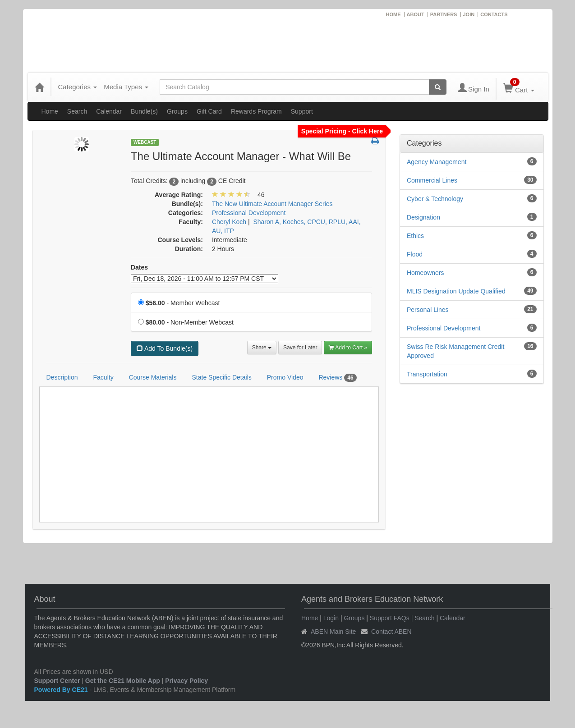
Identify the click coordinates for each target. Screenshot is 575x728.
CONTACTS (494, 14)
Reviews (337, 378)
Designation (423, 217)
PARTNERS (444, 14)
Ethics (415, 236)
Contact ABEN (391, 632)
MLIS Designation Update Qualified (456, 291)
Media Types (126, 87)
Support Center (57, 681)
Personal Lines (428, 310)
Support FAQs (390, 618)
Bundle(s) (144, 111)
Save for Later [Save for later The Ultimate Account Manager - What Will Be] (300, 348)
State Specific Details (221, 377)
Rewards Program (256, 111)
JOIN (469, 14)
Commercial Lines (432, 180)
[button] (375, 142)
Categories (78, 87)
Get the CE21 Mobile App (123, 681)
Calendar (109, 111)
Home (50, 111)
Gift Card (209, 111)
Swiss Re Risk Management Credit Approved (455, 351)
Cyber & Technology (435, 199)
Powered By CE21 (62, 690)
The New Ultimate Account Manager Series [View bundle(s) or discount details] (272, 204)
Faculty (103, 377)
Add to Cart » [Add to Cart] (348, 348)
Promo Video (285, 377)
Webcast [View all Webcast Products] (145, 142)
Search (77, 111)
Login (331, 618)
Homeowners (425, 273)
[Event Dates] (205, 279)
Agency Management (437, 162)
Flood (415, 254)
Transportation (427, 374)
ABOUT (416, 14)
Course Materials (153, 377)
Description (62, 377)
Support (302, 111)
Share (262, 348)
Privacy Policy (186, 681)
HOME (393, 14)
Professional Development (444, 328)
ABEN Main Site (333, 632)
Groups (177, 111)
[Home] (39, 87)
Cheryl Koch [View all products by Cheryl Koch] (229, 222)
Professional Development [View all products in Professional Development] (249, 213)
